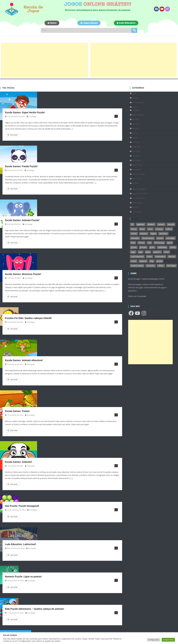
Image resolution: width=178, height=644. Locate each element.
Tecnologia (137, 212)
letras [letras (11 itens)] (167, 252)
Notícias (136, 207)
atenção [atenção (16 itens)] (171, 224)
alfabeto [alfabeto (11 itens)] (151, 224)
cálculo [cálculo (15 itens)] (134, 234)
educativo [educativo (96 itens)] (163, 234)
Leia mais (12, 135)
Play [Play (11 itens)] (152, 261)
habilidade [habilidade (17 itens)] (162, 247)
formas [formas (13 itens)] (141, 243)
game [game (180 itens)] (170, 243)
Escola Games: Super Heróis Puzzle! (25, 112)
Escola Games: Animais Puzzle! (22, 220)
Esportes (136, 156)
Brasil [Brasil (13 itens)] (142, 229)
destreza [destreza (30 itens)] (144, 234)
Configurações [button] (154, 640)
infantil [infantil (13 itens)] (173, 247)
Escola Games (138, 102)
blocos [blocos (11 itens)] (134, 229)
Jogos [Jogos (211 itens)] (148, 252)
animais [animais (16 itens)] (161, 224)
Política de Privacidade (137, 296)
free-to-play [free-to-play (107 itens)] (159, 243)
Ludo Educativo (139, 198)
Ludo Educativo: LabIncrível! (20, 544)
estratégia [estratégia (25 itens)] (171, 238)
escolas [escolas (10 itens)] (160, 238)
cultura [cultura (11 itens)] (169, 229)
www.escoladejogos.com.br (153, 279)
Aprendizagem (138, 115)
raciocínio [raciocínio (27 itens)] (151, 266)
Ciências (136, 142)
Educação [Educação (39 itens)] (135, 238)
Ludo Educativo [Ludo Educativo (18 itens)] (137, 257)
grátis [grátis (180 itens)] (152, 247)
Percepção (137, 169)
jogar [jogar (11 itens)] (133, 252)
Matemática (137, 165)
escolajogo (33, 116)
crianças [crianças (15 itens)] (159, 229)
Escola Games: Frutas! (17, 411)
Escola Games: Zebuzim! (18, 462)
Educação (136, 151)
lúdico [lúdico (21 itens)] (150, 257)
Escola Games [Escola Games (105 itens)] (148, 238)
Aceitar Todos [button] (168, 640)
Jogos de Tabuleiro (140, 194)
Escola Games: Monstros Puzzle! (23, 274)
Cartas (135, 138)
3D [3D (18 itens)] (132, 224)
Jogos (135, 107)
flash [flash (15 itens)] (133, 243)
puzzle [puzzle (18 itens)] (159, 261)
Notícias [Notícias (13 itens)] (172, 257)
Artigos (135, 98)
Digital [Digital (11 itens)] (153, 234)
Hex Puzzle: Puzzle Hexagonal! (22, 506)
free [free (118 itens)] (149, 243)
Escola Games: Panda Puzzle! (21, 166)
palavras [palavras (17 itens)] (143, 261)
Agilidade (136, 110)
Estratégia (137, 160)
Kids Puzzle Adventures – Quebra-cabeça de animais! (34, 609)
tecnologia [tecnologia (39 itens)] (171, 266)
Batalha (136, 128)
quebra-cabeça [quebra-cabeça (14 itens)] (137, 266)
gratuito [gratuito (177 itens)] (143, 247)
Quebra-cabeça (139, 174)
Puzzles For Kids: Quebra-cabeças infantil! (28, 318)
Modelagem (137, 203)
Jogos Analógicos (139, 189)
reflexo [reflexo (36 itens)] (161, 266)
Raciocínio (137, 179)
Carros (135, 133)
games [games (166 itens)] (134, 247)
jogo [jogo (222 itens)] (141, 252)
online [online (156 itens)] (134, 261)
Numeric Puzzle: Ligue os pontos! (23, 577)
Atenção (136, 119)
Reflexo (136, 183)
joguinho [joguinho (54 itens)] (157, 252)
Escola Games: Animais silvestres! (24, 360)
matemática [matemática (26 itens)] (160, 257)
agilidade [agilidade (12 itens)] (141, 224)
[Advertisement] (44, 60)
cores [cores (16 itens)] (150, 229)
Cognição (136, 147)
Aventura (136, 124)
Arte (134, 93)
